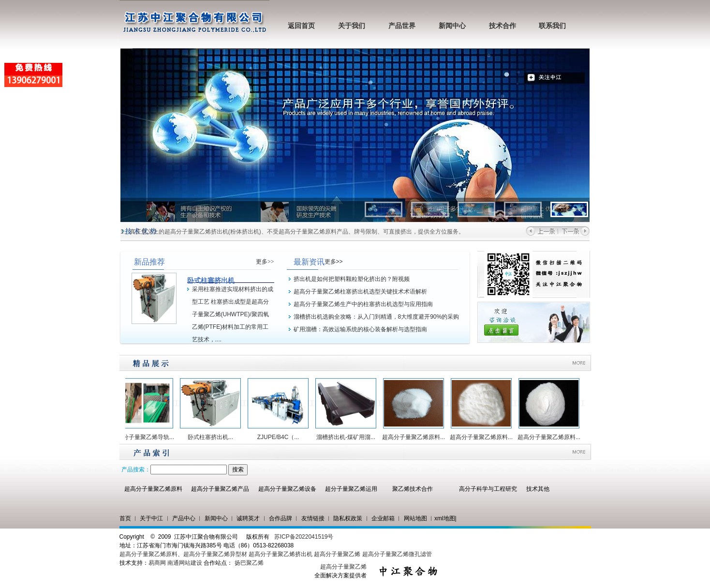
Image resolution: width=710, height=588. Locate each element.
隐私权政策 (348, 518)
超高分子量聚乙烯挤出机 (281, 554)
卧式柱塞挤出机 (211, 280)
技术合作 (503, 26)
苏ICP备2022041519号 (304, 537)
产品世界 (402, 26)
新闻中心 (452, 26)
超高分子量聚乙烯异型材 (215, 554)
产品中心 (184, 518)
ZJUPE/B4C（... (281, 437)
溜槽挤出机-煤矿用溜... (348, 437)
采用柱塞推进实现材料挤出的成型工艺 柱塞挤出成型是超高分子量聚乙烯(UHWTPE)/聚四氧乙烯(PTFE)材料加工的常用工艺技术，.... (233, 314)
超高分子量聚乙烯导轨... (145, 437)
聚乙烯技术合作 (413, 489)
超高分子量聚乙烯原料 (153, 489)
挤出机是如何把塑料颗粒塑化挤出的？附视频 (352, 279)
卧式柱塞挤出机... (213, 437)
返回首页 (301, 26)
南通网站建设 (185, 563)
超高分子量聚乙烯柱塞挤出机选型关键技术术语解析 (360, 292)
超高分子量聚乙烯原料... (416, 437)
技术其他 (538, 489)
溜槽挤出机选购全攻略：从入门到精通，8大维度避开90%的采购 (377, 317)
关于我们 (352, 26)
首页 (125, 518)
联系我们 (552, 26)
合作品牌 (281, 518)
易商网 (157, 563)
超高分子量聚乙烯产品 (220, 489)
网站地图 (415, 518)
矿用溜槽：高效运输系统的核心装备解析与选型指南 (360, 329)
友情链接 (313, 518)
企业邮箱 (383, 518)
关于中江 (151, 518)
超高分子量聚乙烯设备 (287, 489)
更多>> (265, 262)
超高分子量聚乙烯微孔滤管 (397, 554)
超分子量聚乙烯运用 (351, 489)
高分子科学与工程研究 (488, 489)
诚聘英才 (248, 518)
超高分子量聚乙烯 (337, 554)
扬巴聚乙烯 (249, 563)
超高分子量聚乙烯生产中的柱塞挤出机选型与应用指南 (363, 304)
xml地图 (445, 518)
